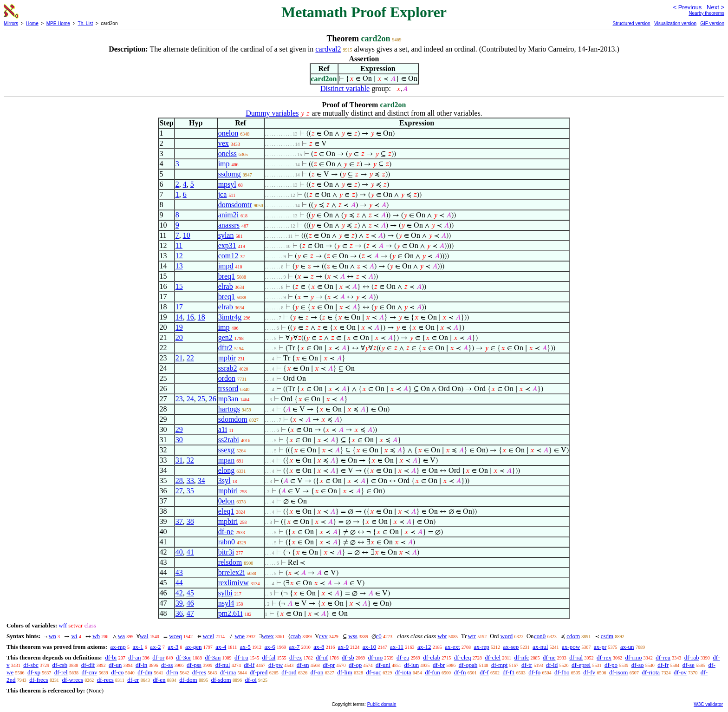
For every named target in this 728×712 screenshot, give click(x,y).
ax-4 (221, 647)
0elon (227, 501)
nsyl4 (226, 603)
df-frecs (39, 680)
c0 (379, 636)
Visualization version (675, 23)
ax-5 (245, 647)
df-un (115, 665)
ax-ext (452, 647)
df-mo (375, 657)
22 (190, 358)
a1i (223, 429)
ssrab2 (228, 368)
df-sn (303, 665)
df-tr (527, 665)
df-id (552, 665)
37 (179, 521)
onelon (228, 133)
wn (52, 636)
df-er (133, 680)
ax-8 (319, 647)
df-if (249, 665)
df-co (117, 672)
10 (187, 235)
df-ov (680, 672)
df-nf (322, 657)
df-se (689, 665)
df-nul (223, 665)
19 (179, 327)
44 (179, 583)
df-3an (213, 657)
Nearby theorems (706, 13)
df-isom (618, 672)
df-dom (188, 680)
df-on (317, 672)
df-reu (663, 657)
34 (201, 480)
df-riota (651, 672)
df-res (199, 672)
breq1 (227, 276)
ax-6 (270, 647)
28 (179, 480)
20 (179, 337)
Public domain (382, 704)
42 (179, 593)
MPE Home (58, 23)
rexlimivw (234, 583)
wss (353, 636)
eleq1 (226, 511)
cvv (323, 636)
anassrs (229, 225)
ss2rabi (229, 440)
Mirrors (11, 23)
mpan (227, 460)
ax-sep (511, 647)
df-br (439, 665)
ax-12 (424, 647)
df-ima (228, 672)
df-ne (226, 532)
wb (96, 636)
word (507, 636)
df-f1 (508, 672)
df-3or (184, 657)
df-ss (167, 665)
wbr (442, 636)
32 (190, 460)
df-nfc (522, 657)
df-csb (60, 665)
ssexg (227, 450)
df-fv (589, 672)
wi (74, 636)
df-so (638, 665)
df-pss (194, 665)
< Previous (687, 7)
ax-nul (540, 647)
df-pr (329, 665)
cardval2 (328, 49)
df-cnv (89, 672)
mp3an (228, 399)
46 (190, 603)
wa (121, 636)
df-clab (432, 657)
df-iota (403, 672)
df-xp (34, 672)
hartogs (229, 409)
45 (190, 593)
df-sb (348, 657)
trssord (228, 389)
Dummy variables (272, 113)
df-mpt (499, 665)
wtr (472, 636)
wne (240, 636)
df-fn (460, 672)
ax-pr (600, 647)
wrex (268, 636)
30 (179, 440)
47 (190, 613)
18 (201, 317)
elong (227, 470)
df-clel (493, 657)
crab (296, 636)
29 (179, 429)
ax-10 (370, 647)
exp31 (227, 245)
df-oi (250, 680)
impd (226, 266)
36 (179, 613)
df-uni (383, 665)
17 (179, 307)
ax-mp (118, 647)
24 (190, 399)
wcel (209, 636)
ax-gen (193, 647)
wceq (175, 636)
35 (190, 491)
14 (179, 317)
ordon (227, 378)
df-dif (88, 665)
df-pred (259, 672)
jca (223, 194)
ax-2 (155, 647)
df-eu (403, 657)
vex (224, 143)
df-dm (145, 672)
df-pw (276, 665)
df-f (484, 672)
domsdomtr (235, 205)
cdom (573, 636)
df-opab (468, 665)
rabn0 (227, 542)
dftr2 (225, 348)
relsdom (230, 562)
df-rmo (633, 657)
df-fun (432, 672)
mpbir (227, 358)
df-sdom (221, 680)
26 (213, 399)
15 (179, 286)
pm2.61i (231, 613)
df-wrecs (72, 680)
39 (179, 603)
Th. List (86, 23)
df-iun (411, 665)
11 (179, 245)
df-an (134, 657)
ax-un (627, 647)
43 (179, 572)
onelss (227, 154)
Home (32, 23)
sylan (226, 235)
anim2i (228, 215)
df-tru (241, 657)
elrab (226, 286)
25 (201, 399)
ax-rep (481, 647)
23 (179, 399)
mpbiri (228, 491)
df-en (159, 680)
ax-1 (138, 647)
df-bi (111, 657)
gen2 (225, 337)
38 (190, 521)
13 (179, 266)
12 (179, 256)
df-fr (663, 665)
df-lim (345, 672)
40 (179, 552)
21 (179, 358)
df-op (355, 665)
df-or (158, 657)
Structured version (631, 23)
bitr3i (226, 552)
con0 (540, 636)
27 (179, 491)
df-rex (604, 657)
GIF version (712, 23)
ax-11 (397, 647)
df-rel (61, 672)
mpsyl (227, 184)
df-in (141, 665)
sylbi (225, 593)
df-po (611, 665)
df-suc (374, 672)
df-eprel (581, 665)
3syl (224, 480)
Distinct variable (345, 88)
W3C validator (708, 704)
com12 (228, 256)
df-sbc (31, 665)
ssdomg (230, 174)
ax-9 (343, 647)
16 (190, 317)
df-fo (534, 672)
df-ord (289, 672)
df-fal (269, 657)
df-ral (576, 657)
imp (224, 164)
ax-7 (294, 647)
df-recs (105, 680)
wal (144, 636)
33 (190, 480)
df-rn (172, 672)
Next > (715, 7)
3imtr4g (230, 317)
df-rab (692, 657)
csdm (607, 636)
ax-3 (173, 647)
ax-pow (571, 647)
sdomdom (233, 419)
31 (179, 460)
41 (190, 552)
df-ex (296, 657)
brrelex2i (232, 572)
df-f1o (562, 672)
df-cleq (463, 657)
